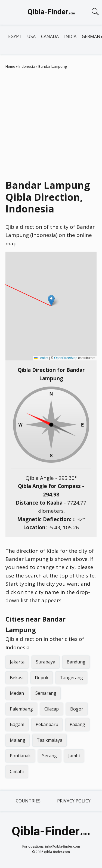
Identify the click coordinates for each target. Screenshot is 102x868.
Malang (18, 740)
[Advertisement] (51, 123)
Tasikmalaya (50, 740)
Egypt (15, 36)
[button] (51, 300)
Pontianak (20, 756)
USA (31, 36)
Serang (50, 756)
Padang (77, 724)
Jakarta (17, 662)
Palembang (21, 709)
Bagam (17, 724)
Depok (42, 678)
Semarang (46, 693)
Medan (17, 693)
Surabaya (46, 662)
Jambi (74, 756)
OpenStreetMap (66, 358)
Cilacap (52, 709)
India (70, 36)
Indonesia (27, 66)
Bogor (77, 709)
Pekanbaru (47, 724)
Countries (28, 801)
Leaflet (41, 358)
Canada (50, 36)
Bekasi (17, 678)
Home (10, 66)
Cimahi (17, 771)
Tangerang (71, 678)
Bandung (76, 662)
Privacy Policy (74, 801)
